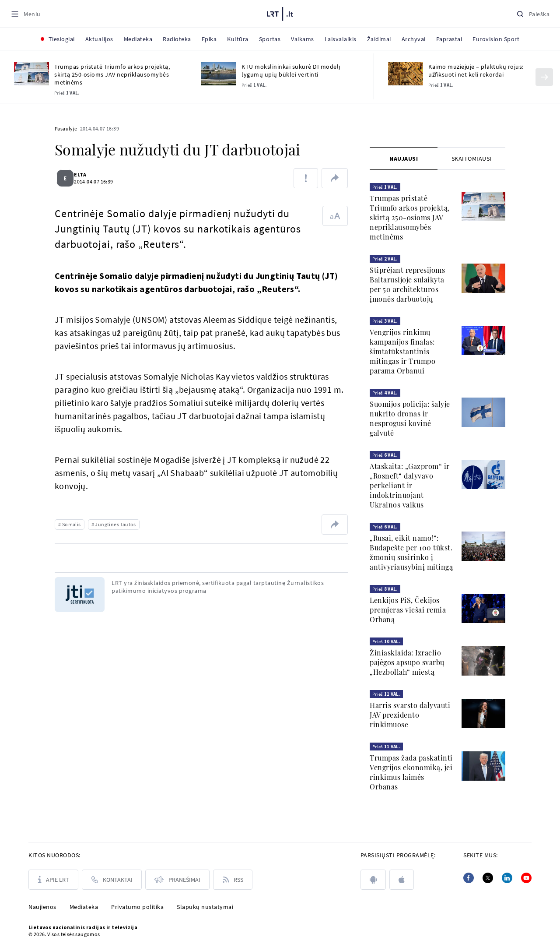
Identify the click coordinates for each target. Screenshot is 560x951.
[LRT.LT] (280, 13)
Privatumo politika (137, 907)
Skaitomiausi (472, 158)
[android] (373, 880)
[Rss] (233, 880)
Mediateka (84, 907)
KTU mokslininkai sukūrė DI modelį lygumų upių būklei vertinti (291, 70)
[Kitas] (544, 77)
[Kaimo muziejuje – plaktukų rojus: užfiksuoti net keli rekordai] (406, 74)
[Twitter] (488, 878)
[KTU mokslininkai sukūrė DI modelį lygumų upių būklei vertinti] (219, 74)
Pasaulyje (66, 129)
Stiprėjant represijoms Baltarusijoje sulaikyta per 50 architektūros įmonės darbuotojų (407, 284)
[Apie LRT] (53, 880)
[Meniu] (26, 14)
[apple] (402, 880)
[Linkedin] (507, 878)
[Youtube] (526, 878)
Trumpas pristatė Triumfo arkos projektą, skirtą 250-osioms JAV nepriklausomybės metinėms (112, 74)
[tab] (404, 158)
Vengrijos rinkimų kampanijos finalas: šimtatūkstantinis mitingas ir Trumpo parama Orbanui (402, 351)
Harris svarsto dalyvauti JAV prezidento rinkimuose (410, 715)
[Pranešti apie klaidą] (306, 178)
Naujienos (42, 907)
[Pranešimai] (177, 880)
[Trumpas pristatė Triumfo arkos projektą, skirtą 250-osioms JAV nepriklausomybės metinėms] (31, 74)
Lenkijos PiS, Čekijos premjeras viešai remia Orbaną (408, 610)
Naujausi (404, 158)
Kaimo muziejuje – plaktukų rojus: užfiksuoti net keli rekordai (476, 70)
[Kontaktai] (112, 880)
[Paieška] (533, 14)
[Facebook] (469, 878)
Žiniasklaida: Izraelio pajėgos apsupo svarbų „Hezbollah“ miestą (407, 662)
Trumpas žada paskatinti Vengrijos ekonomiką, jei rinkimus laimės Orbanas (411, 772)
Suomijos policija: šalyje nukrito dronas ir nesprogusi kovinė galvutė (410, 418)
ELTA (86, 174)
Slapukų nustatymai (205, 907)
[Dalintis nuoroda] (335, 178)
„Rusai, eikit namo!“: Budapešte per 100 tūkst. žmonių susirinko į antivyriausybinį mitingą (411, 552)
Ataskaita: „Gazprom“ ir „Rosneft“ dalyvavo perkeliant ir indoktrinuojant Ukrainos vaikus (410, 485)
